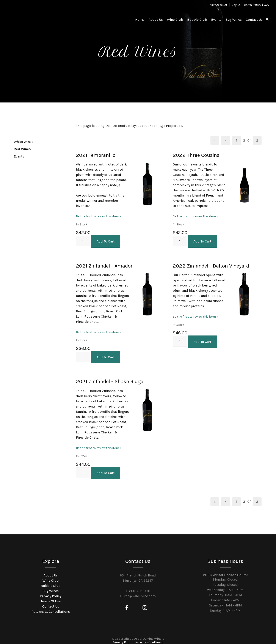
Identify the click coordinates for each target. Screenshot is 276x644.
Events (216, 20)
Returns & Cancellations (51, 607)
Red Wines (22, 149)
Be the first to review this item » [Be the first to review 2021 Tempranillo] (99, 216)
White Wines (24, 142)
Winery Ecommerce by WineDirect (138, 637)
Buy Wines (234, 20)
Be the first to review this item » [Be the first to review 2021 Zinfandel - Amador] (99, 330)
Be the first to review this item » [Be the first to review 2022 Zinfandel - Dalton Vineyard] (195, 315)
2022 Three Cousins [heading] (196, 155)
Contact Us (254, 20)
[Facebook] (127, 603)
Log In (236, 5)
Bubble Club (197, 20)
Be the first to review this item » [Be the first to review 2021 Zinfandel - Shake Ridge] (99, 445)
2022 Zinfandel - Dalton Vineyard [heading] (211, 264)
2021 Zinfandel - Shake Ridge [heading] (110, 378)
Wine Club (175, 20)
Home (140, 20)
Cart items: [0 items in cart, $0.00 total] (256, 5)
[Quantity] (83, 240)
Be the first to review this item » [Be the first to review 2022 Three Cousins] (195, 216)
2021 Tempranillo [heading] (96, 155)
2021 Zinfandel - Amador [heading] (104, 264)
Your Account (219, 5)
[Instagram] (145, 603)
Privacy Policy (51, 591)
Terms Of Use (51, 596)
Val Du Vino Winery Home (39, 19)
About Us (156, 20)
